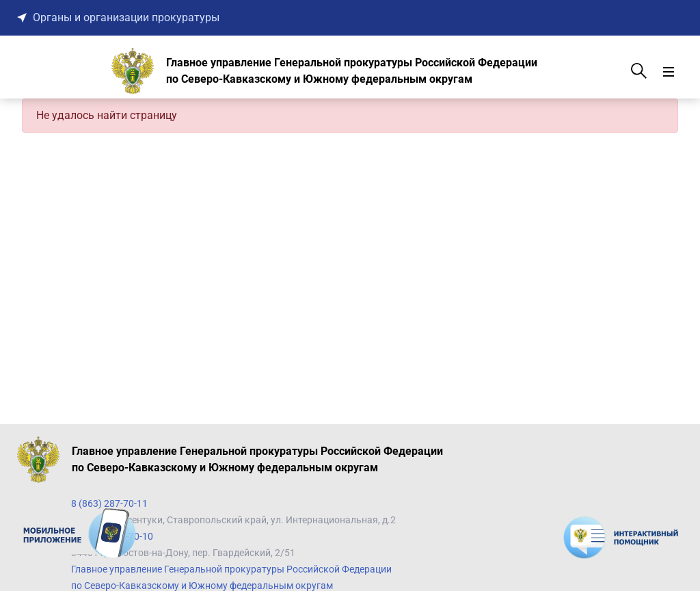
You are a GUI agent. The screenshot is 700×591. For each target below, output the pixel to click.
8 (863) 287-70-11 (109, 503)
